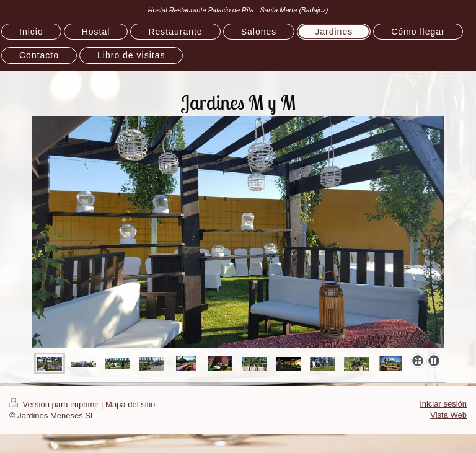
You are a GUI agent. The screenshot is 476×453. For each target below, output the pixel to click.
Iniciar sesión (443, 404)
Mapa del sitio (130, 404)
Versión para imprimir (55, 404)
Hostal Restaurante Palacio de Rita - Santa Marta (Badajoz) (238, 10)
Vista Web (448, 415)
